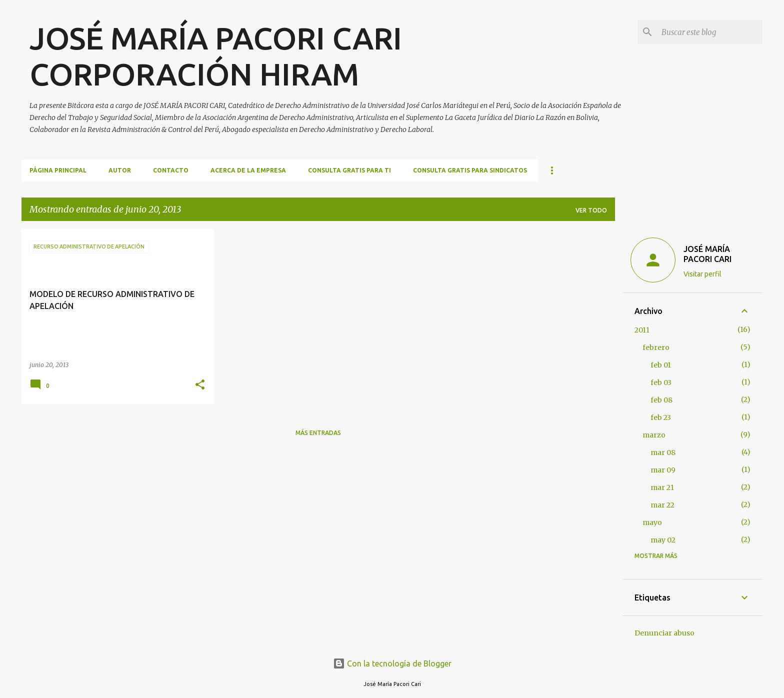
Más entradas (318, 433)
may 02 (663, 540)
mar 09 (663, 470)
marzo (654, 435)
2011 (642, 330)
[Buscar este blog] (710, 32)
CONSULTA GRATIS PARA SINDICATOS (470, 170)
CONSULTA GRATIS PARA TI (349, 170)
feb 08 (661, 400)
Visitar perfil (702, 274)
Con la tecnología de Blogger (392, 663)
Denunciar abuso (664, 633)
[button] (200, 385)
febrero (656, 347)
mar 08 (663, 452)
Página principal (58, 170)
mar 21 (662, 487)
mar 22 (662, 505)
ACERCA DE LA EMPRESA (248, 170)
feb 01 (661, 365)
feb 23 (661, 417)
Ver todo (591, 210)
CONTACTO (171, 170)
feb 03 (661, 382)
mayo (652, 522)
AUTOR (120, 170)
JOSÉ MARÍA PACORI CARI (707, 254)
